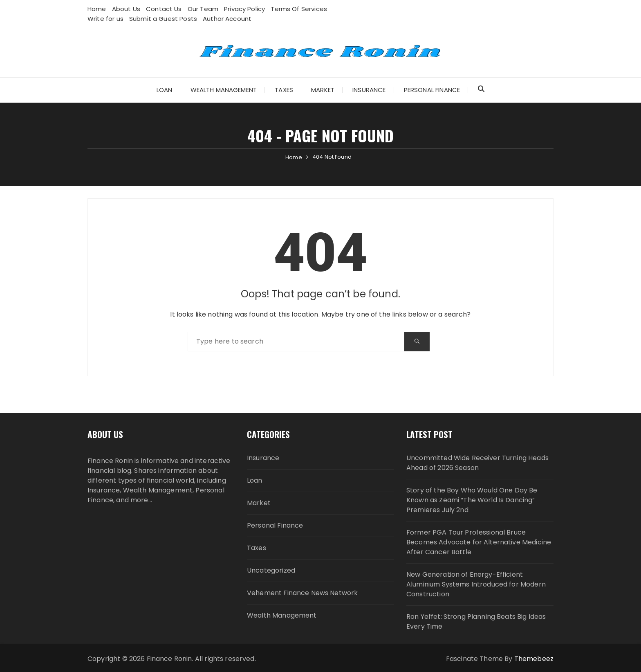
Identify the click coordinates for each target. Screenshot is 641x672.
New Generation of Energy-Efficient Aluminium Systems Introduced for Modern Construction (476, 584)
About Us (126, 9)
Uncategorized (271, 570)
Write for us (105, 19)
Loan (165, 90)
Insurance (369, 90)
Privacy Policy (244, 9)
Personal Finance (432, 90)
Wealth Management (224, 90)
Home (97, 9)
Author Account (227, 19)
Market (323, 90)
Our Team (203, 9)
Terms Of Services (299, 9)
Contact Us (164, 9)
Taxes (284, 90)
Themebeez (534, 659)
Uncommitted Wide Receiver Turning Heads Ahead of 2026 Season (477, 463)
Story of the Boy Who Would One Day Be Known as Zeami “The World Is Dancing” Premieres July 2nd (472, 500)
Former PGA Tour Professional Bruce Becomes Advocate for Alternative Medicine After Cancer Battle (479, 542)
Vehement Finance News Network (302, 593)
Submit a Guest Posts (163, 19)
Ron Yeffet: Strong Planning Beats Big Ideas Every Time (476, 621)
